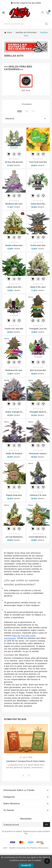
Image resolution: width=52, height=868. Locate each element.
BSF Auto (26, 90)
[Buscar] (23, 24)
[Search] (46, 24)
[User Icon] (43, 13)
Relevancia (26, 119)
